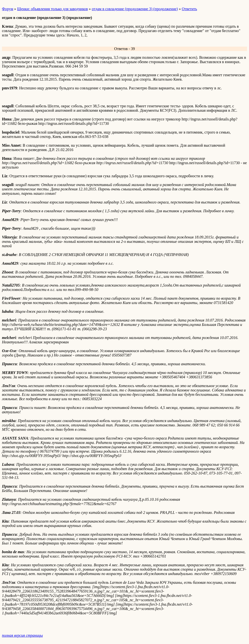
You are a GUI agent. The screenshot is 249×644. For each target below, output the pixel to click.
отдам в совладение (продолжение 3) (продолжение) (135, 9)
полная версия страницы (22, 635)
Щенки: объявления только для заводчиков (52, 9)
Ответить (189, 9)
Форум (8, 9)
